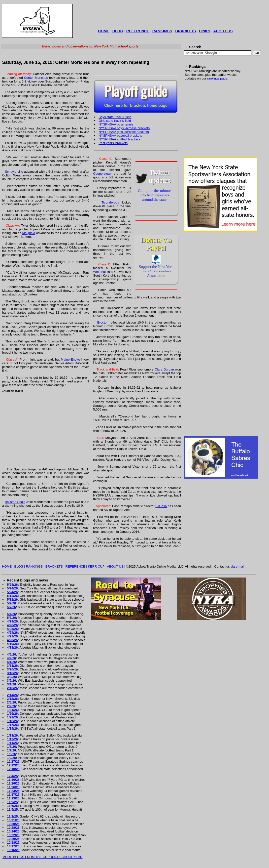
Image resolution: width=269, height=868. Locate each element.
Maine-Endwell (71, 359)
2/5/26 (11, 702)
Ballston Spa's (15, 502)
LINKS (205, 31)
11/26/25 (13, 783)
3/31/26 (12, 666)
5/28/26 (12, 585)
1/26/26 (12, 714)
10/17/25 (13, 846)
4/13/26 (12, 647)
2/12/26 (12, 699)
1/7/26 (11, 750)
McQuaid (29, 233)
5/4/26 (11, 614)
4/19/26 (12, 644)
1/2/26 (11, 758)
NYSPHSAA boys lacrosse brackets (124, 128)
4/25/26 (12, 629)
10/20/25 (13, 839)
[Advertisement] (166, 16)
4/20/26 (12, 640)
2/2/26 (11, 706)
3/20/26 (12, 669)
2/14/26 (12, 695)
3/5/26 (11, 681)
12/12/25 (13, 765)
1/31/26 (12, 710)
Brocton (103, 322)
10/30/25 (13, 824)
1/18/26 (12, 721)
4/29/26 (12, 621)
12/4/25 (12, 776)
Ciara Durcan (164, 369)
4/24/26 (12, 633)
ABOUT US (223, 31)
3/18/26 (12, 673)
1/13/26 (12, 735)
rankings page (217, 78)
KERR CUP (96, 566)
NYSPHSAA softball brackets (119, 139)
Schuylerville (14, 172)
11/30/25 (13, 780)
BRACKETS (185, 31)
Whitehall (100, 272)
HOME (104, 31)
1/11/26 (12, 743)
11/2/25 (12, 816)
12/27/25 (13, 762)
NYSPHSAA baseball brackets (120, 136)
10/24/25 (13, 831)
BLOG (118, 31)
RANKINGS (162, 31)
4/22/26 (12, 636)
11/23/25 (13, 791)
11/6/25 (12, 806)
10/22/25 (13, 835)
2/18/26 (12, 688)
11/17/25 (13, 795)
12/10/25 (13, 769)
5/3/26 (11, 618)
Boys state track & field (115, 117)
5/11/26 (12, 599)
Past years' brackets (113, 143)
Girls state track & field (115, 121)
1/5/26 (11, 754)
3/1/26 (11, 684)
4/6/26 (11, 654)
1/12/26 (12, 739)
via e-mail (237, 566)
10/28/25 (13, 828)
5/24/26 (12, 588)
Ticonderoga (110, 202)
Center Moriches (36, 78)
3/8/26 (11, 677)
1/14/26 (12, 728)
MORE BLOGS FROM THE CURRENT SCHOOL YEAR (42, 857)
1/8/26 (11, 747)
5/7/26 (11, 607)
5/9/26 (11, 603)
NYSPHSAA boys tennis (116, 124)
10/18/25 (13, 843)
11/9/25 (12, 802)
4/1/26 (11, 662)
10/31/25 (13, 820)
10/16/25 (13, 850)
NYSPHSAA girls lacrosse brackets (124, 132)
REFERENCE (138, 31)
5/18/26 (12, 596)
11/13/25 (13, 798)
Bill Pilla (161, 506)
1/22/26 (12, 717)
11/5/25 (12, 809)
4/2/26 (11, 658)
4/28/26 (12, 625)
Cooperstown (103, 174)
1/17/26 (12, 725)
